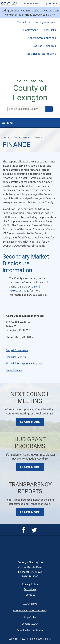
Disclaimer (30, 589)
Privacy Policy (30, 584)
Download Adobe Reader (30, 630)
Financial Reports (16, 357)
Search (49, 109)
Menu (7, 123)
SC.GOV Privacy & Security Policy (30, 610)
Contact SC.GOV (30, 624)
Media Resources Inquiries (41, 54)
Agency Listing (51, 4)
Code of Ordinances (44, 46)
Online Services (32, 4)
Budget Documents (17, 350)
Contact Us (23, 22)
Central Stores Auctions (42, 38)
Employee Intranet (45, 22)
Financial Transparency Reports (24, 363)
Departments (21, 137)
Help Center (30, 617)
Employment (30, 30)
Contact (30, 595)
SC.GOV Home (30, 604)
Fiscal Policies (14, 370)
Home (6, 137)
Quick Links (49, 30)
